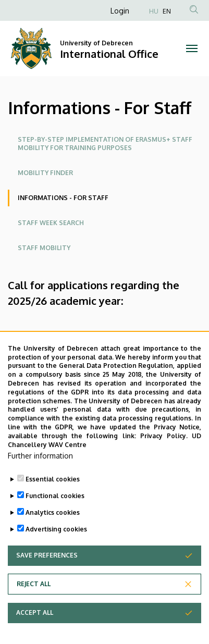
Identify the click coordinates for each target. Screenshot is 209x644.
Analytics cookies (53, 522)
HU (154, 11)
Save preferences (47, 565)
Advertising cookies (56, 538)
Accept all (35, 622)
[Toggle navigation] (192, 48)
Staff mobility (44, 248)
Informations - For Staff (63, 198)
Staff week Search (51, 223)
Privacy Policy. (164, 445)
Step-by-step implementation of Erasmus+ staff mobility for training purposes (105, 144)
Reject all (34, 593)
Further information (40, 465)
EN (167, 11)
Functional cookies (55, 505)
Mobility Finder (45, 173)
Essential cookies (53, 488)
